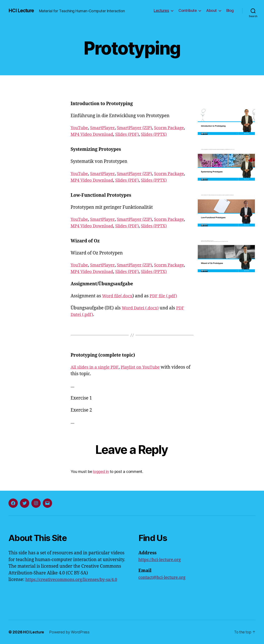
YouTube (80, 128)
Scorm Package (174, 128)
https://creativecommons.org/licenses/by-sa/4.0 (74, 580)
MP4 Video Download (93, 134)
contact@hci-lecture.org (164, 577)
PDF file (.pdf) (166, 296)
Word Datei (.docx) (141, 308)
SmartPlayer (104, 128)
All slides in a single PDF (96, 367)
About (211, 10)
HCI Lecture (22, 11)
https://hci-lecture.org (161, 560)
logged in (101, 472)
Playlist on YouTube (144, 367)
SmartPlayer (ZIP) (138, 128)
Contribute (188, 10)
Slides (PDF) (130, 134)
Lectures (161, 10)
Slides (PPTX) (159, 134)
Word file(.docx (118, 296)
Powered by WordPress (70, 632)
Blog (230, 10)
